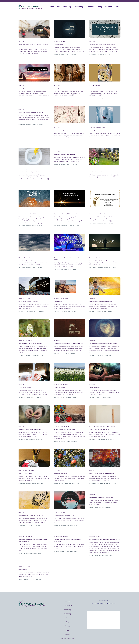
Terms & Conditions (68, 631)
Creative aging (65, 421)
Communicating (94, 421)
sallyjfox (22, 54)
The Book (90, 6)
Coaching (67, 6)
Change (56, 41)
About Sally (55, 6)
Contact (68, 627)
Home (68, 594)
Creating (21, 41)
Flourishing (64, 208)
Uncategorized (100, 125)
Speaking (79, 6)
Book (68, 611)
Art (117, 6)
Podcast (109, 6)
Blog (100, 6)
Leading (98, 530)
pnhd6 (91, 501)
